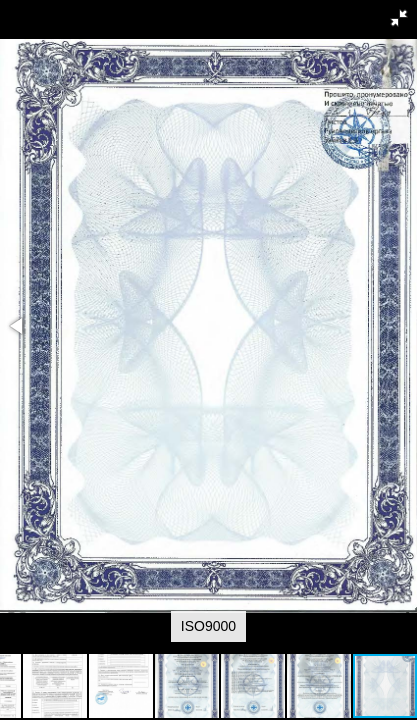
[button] (399, 18)
